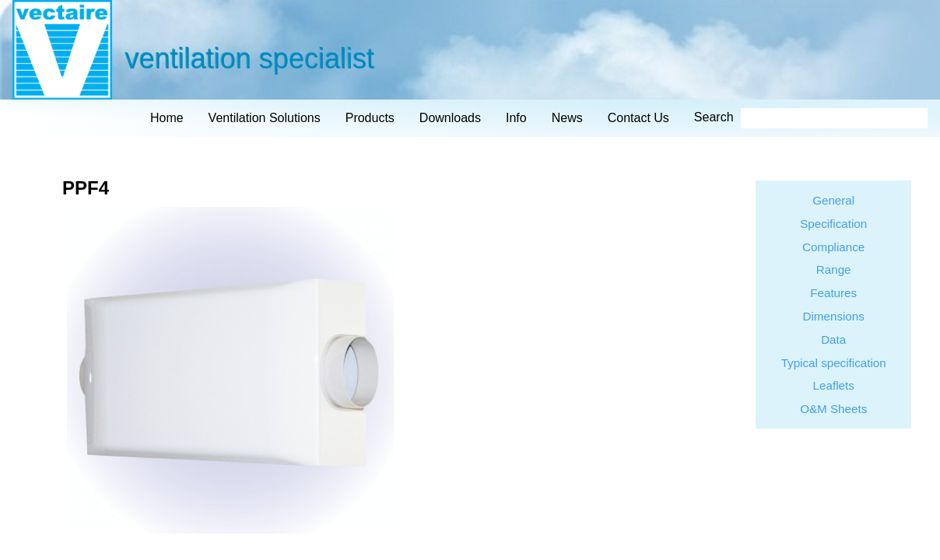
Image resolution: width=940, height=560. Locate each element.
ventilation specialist (249, 58)
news (567, 118)
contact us (638, 118)
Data (833, 339)
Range (834, 269)
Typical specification (834, 363)
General (833, 200)
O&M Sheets (833, 409)
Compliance (833, 247)
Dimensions (834, 316)
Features (833, 293)
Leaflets (834, 385)
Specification (833, 224)
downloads (450, 118)
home (167, 118)
